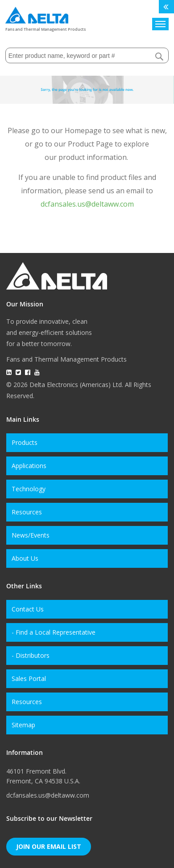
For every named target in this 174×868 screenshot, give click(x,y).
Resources (27, 512)
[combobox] (87, 55)
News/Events (31, 535)
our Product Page (83, 144)
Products (25, 442)
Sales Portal (29, 679)
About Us (25, 558)
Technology (29, 489)
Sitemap (23, 725)
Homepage (83, 130)
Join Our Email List (49, 846)
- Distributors (31, 655)
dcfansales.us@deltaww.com (87, 204)
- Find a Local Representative (54, 632)
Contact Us (28, 609)
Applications (29, 466)
